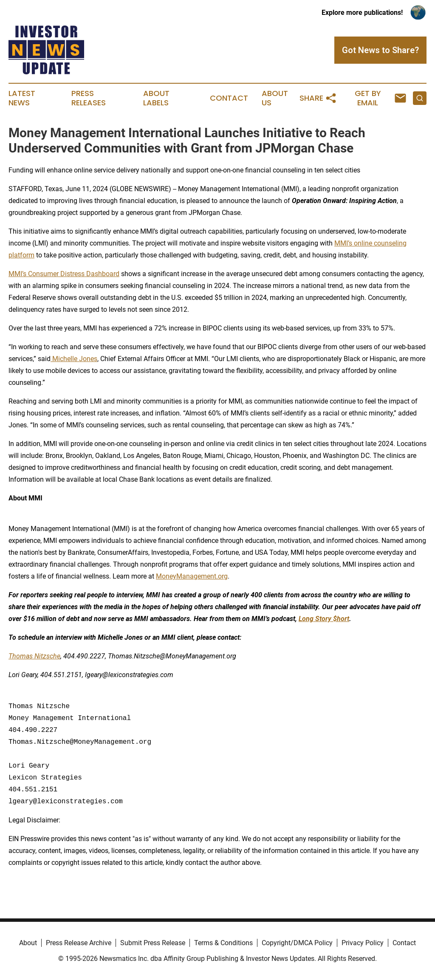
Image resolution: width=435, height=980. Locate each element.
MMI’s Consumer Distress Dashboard (64, 274)
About (28, 943)
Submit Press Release (153, 943)
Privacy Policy (363, 943)
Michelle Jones (74, 359)
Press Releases (89, 98)
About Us (275, 98)
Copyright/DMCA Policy (297, 943)
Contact (229, 98)
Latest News (22, 98)
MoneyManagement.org (192, 576)
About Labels (156, 98)
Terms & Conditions (223, 943)
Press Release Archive (79, 943)
